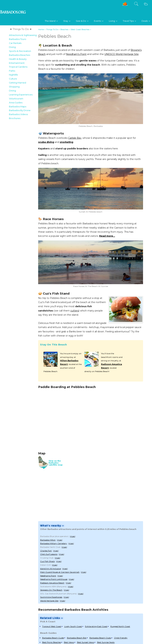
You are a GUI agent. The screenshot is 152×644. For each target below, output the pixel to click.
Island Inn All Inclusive (51, 569)
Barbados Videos (18, 114)
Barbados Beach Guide (53, 638)
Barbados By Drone (20, 110)
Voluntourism (16, 99)
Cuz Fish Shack (47, 561)
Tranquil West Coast (52, 626)
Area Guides (16, 103)
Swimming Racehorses (51, 597)
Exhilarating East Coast (96, 626)
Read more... (107, 236)
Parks (12, 71)
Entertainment (17, 63)
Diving (12, 47)
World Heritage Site (49, 601)
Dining (12, 91)
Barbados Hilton (48, 540)
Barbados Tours (18, 39)
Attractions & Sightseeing (23, 35)
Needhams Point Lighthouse (54, 579)
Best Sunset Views (86, 642)
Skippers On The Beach (51, 590)
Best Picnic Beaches (52, 642)
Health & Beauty (18, 59)
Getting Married (18, 83)
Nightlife (13, 75)
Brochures (15, 118)
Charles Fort (46, 551)
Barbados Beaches (19, 55)
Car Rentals (15, 43)
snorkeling (66, 142)
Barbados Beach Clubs (100, 638)
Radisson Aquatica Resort (52, 583)
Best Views (69, 642)
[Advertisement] (22, 171)
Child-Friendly (121, 638)
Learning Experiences (21, 95)
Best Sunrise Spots (106, 642)
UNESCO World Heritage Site (121, 54)
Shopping (14, 87)
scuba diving (46, 142)
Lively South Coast (73, 626)
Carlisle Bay (75, 138)
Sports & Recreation (20, 51)
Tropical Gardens (18, 67)
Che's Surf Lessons (49, 554)
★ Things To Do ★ (21, 29)
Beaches (64, 29)
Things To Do (52, 29)
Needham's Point (76, 54)
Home (41, 29)
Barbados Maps (18, 106)
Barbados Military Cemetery (54, 543)
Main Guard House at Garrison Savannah (60, 572)
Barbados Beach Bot (77, 638)
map (73, 536)
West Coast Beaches (80, 29)
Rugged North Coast (120, 626)
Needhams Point (48, 576)
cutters (75, 311)
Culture (13, 79)
